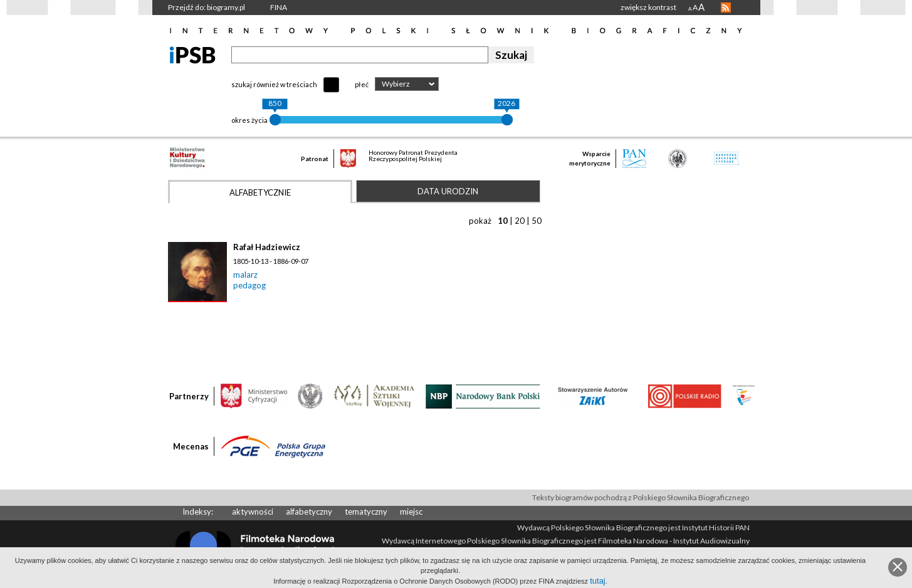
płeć (362, 84)
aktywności (253, 512)
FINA (279, 7)
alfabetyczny (309, 512)
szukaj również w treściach (274, 84)
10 (503, 221)
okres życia (249, 120)
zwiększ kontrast (648, 7)
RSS (726, 8)
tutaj (598, 581)
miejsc (411, 512)
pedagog (249, 285)
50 (537, 221)
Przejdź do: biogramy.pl (207, 7)
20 (520, 221)
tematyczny (366, 512)
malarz (245, 275)
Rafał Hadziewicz (267, 247)
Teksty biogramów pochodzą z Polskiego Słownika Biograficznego (641, 497)
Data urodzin (448, 191)
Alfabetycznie (260, 192)
